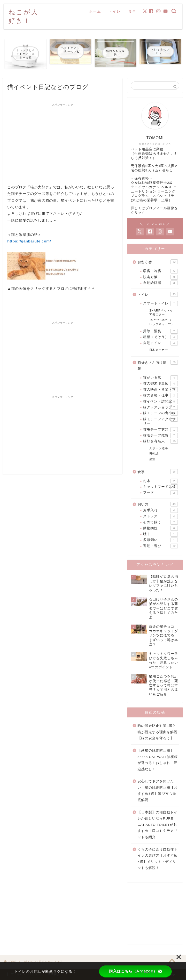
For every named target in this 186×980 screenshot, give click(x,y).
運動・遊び (160, 546)
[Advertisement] (62, 143)
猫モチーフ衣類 (160, 430)
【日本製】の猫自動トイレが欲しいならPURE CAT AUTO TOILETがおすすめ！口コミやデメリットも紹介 (158, 825)
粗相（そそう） (160, 337)
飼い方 (158, 504)
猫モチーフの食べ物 (160, 413)
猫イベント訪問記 (160, 402)
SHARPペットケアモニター (161, 313)
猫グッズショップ (160, 407)
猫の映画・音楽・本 (160, 390)
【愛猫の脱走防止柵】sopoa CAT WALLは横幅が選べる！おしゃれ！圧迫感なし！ (158, 760)
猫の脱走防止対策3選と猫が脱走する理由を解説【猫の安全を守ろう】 (158, 732)
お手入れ (160, 510)
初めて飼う (160, 522)
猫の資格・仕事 (160, 395)
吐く (160, 534)
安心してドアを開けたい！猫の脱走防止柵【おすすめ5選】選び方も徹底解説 (158, 791)
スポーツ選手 (159, 448)
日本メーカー (159, 350)
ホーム (95, 11)
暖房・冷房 (160, 271)
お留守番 (158, 262)
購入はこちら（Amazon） (136, 971)
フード (160, 493)
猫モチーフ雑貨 (160, 435)
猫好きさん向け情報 (158, 365)
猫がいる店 (160, 378)
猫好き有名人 (160, 441)
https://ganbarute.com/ (29, 241)
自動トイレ (160, 343)
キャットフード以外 (160, 487)
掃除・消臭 (160, 331)
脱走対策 (160, 277)
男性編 (154, 454)
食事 (132, 11)
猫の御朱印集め (160, 384)
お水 (160, 481)
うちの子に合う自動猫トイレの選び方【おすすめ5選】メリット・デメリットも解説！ (158, 859)
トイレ (115, 11)
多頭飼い (160, 540)
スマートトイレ (160, 304)
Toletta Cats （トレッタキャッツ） (162, 322)
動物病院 (160, 528)
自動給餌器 (160, 283)
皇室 (152, 459)
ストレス (160, 516)
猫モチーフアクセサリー (160, 421)
